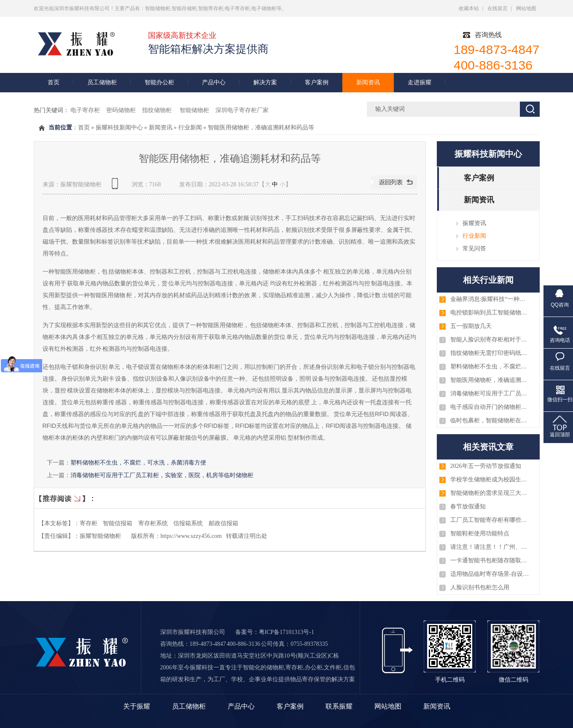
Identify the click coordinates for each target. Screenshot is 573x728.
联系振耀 (339, 706)
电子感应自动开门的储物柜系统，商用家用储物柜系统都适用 (490, 407)
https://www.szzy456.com (191, 536)
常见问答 (474, 248)
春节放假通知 (468, 506)
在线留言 (498, 8)
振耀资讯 (474, 223)
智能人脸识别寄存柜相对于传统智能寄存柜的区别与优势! (490, 340)
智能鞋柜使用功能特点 (480, 533)
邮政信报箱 (223, 523)
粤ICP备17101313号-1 (286, 632)
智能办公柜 (159, 82)
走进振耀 (420, 82)
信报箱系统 (188, 523)
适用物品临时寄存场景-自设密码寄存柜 (490, 574)
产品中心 (214, 82)
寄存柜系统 (153, 523)
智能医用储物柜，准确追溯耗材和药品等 (261, 128)
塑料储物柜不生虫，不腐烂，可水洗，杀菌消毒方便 (138, 462)
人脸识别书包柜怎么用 (480, 587)
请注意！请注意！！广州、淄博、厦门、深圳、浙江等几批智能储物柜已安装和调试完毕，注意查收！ (490, 547)
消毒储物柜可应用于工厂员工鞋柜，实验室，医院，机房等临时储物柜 (162, 475)
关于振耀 (137, 706)
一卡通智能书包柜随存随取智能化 (490, 560)
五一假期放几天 (471, 326)
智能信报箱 (118, 523)
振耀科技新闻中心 (119, 128)
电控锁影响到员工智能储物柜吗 (490, 313)
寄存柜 (89, 523)
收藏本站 (469, 8)
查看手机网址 (116, 187)
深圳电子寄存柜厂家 (242, 110)
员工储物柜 (102, 82)
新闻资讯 (368, 82)
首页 (54, 82)
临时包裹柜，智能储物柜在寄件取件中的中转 (490, 420)
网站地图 (526, 8)
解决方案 (265, 82)
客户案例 (317, 82)
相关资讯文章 (488, 447)
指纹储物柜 (158, 110)
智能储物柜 (194, 110)
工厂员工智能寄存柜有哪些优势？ (490, 520)
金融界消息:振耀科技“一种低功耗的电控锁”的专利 (490, 299)
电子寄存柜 (85, 110)
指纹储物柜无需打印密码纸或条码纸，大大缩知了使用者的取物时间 (490, 353)
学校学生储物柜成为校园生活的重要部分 (490, 480)
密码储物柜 (121, 110)
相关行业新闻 (488, 280)
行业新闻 (190, 128)
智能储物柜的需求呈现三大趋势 (490, 493)
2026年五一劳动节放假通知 (486, 466)
